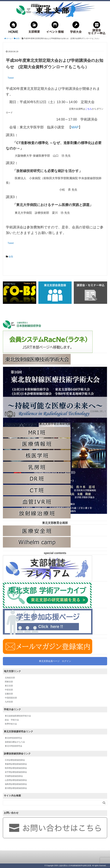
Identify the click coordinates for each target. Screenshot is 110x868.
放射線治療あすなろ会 (15, 742)
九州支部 (9, 702)
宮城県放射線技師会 (14, 776)
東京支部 (9, 686)
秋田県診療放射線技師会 (16, 768)
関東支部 (9, 682)
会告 (11, 257)
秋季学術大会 (11, 724)
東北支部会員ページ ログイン (55, 661)
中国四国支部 (11, 698)
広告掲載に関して (98, 411)
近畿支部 (9, 694)
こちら (89, 109)
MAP (75, 127)
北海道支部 (10, 678)
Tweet (11, 78)
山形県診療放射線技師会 (16, 780)
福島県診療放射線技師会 (16, 784)
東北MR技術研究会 (13, 738)
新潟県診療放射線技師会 (16, 788)
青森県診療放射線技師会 (16, 764)
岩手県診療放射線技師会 (16, 772)
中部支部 (9, 690)
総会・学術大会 (12, 720)
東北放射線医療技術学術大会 (18, 716)
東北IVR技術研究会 (14, 746)
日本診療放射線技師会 (15, 760)
